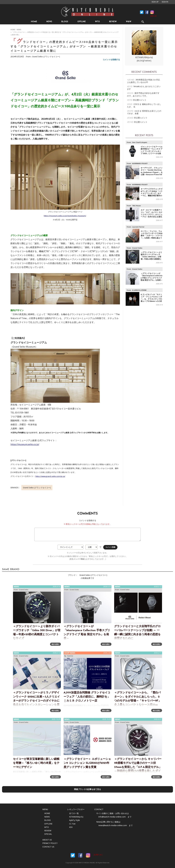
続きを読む (55, 644)
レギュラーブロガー (76, 809)
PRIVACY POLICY (50, 843)
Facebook (142, 12)
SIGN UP (155, 2)
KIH (71, 827)
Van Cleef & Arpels (140, 142)
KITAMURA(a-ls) (144, 57)
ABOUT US (47, 840)
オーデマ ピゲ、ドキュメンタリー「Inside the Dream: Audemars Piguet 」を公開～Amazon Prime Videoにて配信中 (152, 172)
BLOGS (65, 22)
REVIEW (113, 22)
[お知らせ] (153, 16)
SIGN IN (165, 2)
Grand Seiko (137, 248)
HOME (34, 22)
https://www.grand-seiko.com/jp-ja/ (50, 476)
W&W (129, 22)
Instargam (88, 855)
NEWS (49, 22)
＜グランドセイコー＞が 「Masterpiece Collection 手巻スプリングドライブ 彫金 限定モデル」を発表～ (152, 277)
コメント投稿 (110, 547)
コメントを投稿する (111, 59)
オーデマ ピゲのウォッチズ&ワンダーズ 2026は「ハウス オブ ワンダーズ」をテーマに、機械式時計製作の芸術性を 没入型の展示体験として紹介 (152, 195)
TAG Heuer (137, 206)
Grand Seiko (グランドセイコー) (46, 56)
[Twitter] (147, 61)
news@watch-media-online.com (113, 825)
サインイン (86, 553)
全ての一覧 (74, 813)
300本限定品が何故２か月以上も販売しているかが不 (143, 81)
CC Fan (72, 824)
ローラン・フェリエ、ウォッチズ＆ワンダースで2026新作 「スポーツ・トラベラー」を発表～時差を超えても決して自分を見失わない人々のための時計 (152, 237)
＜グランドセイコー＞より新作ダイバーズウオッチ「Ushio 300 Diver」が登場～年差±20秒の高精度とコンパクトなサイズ (151, 257)
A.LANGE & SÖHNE (139, 290)
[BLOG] (140, 61)
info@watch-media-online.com (112, 817)
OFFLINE (82, 22)
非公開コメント (140, 100)
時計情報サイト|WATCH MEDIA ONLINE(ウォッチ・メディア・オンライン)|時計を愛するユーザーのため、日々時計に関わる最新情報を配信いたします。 (87, 12)
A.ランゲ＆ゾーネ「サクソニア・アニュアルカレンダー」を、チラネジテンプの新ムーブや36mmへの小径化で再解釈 (151, 299)
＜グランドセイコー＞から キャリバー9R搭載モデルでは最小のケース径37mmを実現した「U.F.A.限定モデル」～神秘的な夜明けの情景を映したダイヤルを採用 (138, 767)
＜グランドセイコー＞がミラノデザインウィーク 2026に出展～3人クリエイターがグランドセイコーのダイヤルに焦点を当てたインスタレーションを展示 (36, 701)
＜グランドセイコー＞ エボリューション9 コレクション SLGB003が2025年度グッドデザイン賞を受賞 (87, 763)
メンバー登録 (79, 559)
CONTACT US (48, 847)
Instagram (152, 12)
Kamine (70, 656)
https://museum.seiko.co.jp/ (25, 444)
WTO (97, 22)
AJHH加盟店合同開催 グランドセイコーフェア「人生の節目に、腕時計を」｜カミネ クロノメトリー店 (87, 697)
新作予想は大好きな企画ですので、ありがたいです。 (143, 94)
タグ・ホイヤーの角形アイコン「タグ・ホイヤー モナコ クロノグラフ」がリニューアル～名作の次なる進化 (152, 213)
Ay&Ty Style (75, 820)
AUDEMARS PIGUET (140, 163)
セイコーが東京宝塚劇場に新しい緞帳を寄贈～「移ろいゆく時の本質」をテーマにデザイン (36, 763)
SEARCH (143, 22)
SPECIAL (48, 834)
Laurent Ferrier (138, 227)
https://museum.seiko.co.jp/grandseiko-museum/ (65, 216)
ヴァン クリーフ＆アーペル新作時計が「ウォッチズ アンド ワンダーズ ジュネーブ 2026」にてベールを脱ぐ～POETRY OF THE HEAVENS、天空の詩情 (152, 152)
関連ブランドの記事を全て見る (87, 789)
